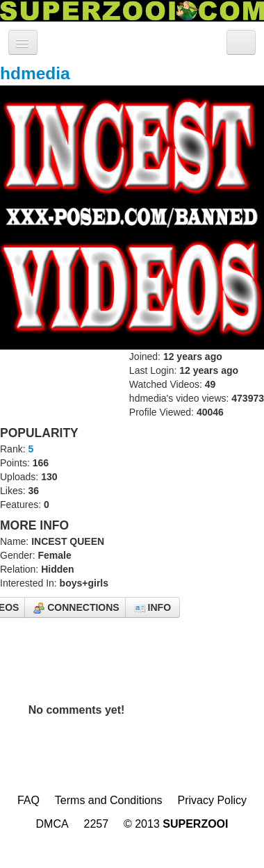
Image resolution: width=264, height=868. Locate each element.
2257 (97, 824)
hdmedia (35, 73)
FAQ (28, 800)
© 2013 (176, 824)
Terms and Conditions (109, 800)
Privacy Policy (212, 800)
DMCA (52, 824)
